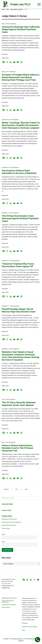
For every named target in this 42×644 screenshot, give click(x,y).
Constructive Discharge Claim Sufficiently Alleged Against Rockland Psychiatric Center (21, 30)
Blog (27, 609)
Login (23, 630)
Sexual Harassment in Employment (11, 522)
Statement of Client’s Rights (30, 627)
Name (3, 534)
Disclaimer (25, 623)
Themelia (21, 641)
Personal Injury (6, 528)
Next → (27, 489)
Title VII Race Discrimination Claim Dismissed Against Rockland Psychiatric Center (20, 219)
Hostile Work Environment (9, 525)
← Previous (5, 489)
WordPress (33, 639)
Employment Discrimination (9, 519)
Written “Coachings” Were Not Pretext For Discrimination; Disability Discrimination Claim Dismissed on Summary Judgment (21, 125)
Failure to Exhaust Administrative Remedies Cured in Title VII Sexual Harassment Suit (17, 448)
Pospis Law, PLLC (18, 639)
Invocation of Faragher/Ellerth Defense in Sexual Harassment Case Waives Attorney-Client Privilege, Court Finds (21, 77)
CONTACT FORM (6, 510)
